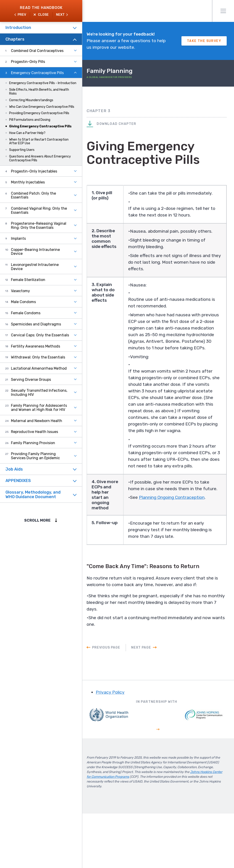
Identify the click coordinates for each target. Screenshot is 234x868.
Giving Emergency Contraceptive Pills (40, 126)
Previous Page (116, 702)
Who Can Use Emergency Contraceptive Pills (42, 107)
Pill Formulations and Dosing (30, 120)
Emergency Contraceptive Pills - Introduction (43, 83)
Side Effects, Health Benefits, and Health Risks (39, 92)
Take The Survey (204, 45)
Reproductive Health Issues (35, 432)
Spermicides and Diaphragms (36, 324)
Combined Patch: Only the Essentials (33, 195)
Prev (22, 15)
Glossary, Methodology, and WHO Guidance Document (33, 495)
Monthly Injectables (28, 182)
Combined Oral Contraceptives (37, 51)
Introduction (18, 28)
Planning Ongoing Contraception (181, 556)
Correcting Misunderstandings (31, 100)
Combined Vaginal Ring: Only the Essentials (39, 210)
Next (60, 15)
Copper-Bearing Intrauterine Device (35, 252)
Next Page (150, 702)
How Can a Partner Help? (27, 133)
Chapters (15, 39)
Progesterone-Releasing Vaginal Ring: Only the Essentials (39, 225)
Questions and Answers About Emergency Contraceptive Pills (40, 158)
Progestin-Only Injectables (34, 171)
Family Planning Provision (33, 443)
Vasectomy (20, 291)
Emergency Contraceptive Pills (37, 73)
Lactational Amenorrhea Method (39, 368)
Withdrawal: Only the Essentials (38, 357)
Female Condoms (26, 313)
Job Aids (14, 469)
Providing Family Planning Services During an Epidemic (35, 456)
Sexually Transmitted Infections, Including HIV (39, 393)
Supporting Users (22, 150)
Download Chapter (121, 132)
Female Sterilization (28, 280)
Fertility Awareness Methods (36, 346)
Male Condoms (23, 302)
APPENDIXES (18, 481)
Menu (223, 11)
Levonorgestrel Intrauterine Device (35, 267)
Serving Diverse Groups (31, 380)
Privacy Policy (120, 748)
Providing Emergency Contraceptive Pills (39, 113)
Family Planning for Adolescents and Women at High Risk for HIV (39, 408)
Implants (18, 238)
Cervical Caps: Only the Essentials (40, 335)
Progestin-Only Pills (28, 62)
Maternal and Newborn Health (37, 421)
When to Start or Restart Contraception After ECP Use (39, 142)
